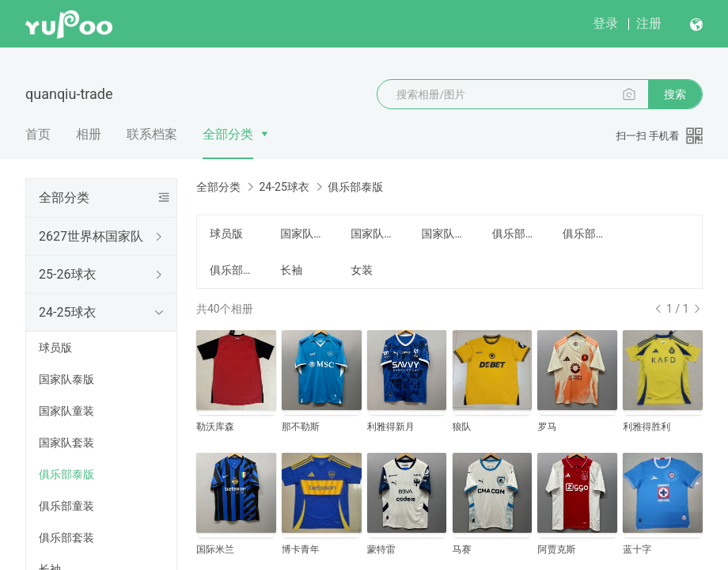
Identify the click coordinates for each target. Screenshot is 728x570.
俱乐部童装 (66, 506)
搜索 (675, 94)
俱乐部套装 (66, 538)
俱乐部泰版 (66, 474)
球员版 (55, 348)
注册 (649, 23)
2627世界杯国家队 (91, 236)
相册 (89, 134)
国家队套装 (66, 443)
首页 (38, 134)
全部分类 (228, 134)
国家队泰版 (66, 379)
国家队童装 (66, 411)
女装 (362, 270)
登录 (605, 23)
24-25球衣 (67, 312)
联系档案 (152, 134)
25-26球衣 (67, 274)
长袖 (291, 270)
